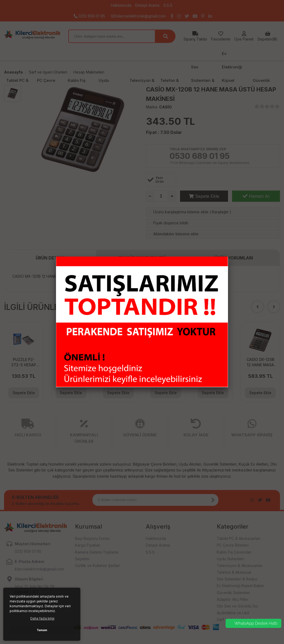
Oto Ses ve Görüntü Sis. (238, 606)
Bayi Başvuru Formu (92, 538)
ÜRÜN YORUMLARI (234, 258)
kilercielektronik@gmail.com (139, 16)
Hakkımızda (121, 5)
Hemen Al (256, 196)
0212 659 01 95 (89, 16)
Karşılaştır (220, 212)
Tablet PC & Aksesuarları (238, 538)
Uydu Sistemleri (230, 559)
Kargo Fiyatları (88, 545)
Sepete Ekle (204, 196)
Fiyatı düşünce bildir (171, 223)
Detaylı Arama (147, 5)
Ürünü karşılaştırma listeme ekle (181, 212)
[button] (274, 307)
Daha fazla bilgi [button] (42, 618)
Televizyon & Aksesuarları (240, 566)
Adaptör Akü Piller (233, 599)
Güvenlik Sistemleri (233, 593)
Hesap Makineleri (89, 72)
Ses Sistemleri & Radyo (237, 579)
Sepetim (82, 559)
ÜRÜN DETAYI (50, 258)
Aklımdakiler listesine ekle (176, 234)
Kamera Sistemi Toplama (97, 552)
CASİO (165, 107)
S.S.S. (168, 5)
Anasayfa (13, 72)
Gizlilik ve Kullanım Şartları (98, 566)
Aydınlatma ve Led (233, 613)
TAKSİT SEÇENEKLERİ (142, 258)
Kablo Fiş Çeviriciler (234, 552)
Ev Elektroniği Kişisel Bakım (240, 586)
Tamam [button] (42, 630)
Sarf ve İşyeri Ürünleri (48, 72)
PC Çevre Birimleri (233, 545)
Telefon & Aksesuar (234, 572)
